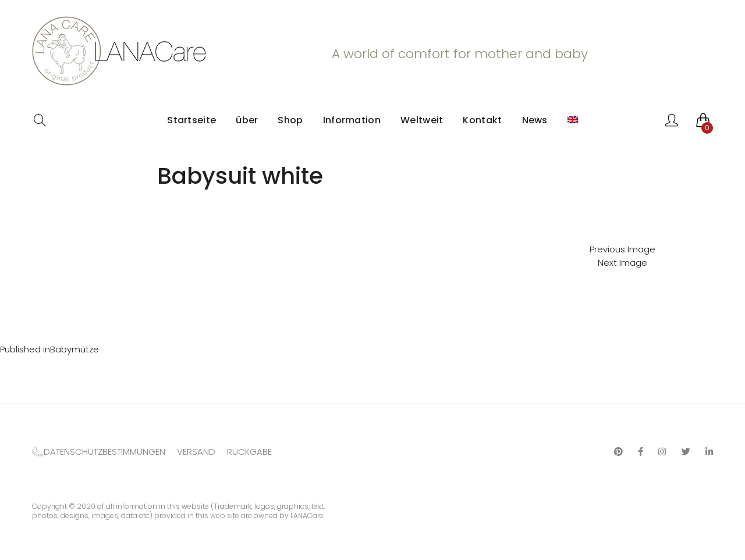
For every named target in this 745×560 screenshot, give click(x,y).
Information (352, 120)
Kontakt (482, 120)
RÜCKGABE (249, 452)
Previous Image (622, 249)
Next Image (622, 263)
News (535, 120)
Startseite (191, 120)
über (247, 120)
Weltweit (422, 120)
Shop (290, 120)
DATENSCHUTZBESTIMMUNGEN (104, 452)
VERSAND (196, 452)
